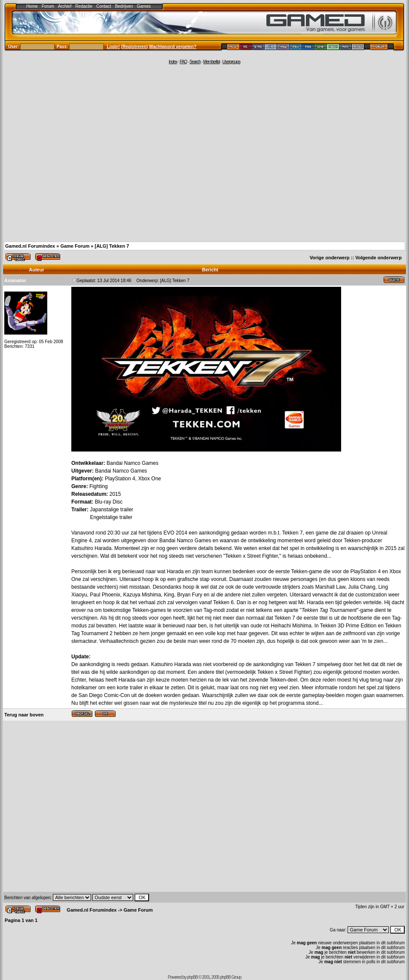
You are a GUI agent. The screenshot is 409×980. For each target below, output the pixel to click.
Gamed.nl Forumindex (30, 246)
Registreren (134, 47)
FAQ (183, 62)
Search (195, 62)
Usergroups (231, 62)
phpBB (192, 977)
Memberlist (212, 62)
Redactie (84, 6)
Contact (104, 6)
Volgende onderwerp (378, 258)
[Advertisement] (81, 152)
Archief (65, 6)
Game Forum (75, 246)
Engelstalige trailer (111, 517)
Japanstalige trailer (111, 510)
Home (32, 6)
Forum (48, 6)
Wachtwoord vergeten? (173, 47)
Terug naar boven (24, 715)
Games (144, 6)
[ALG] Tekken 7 (112, 246)
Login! (114, 47)
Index (173, 62)
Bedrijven (124, 6)
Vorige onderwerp (330, 258)
